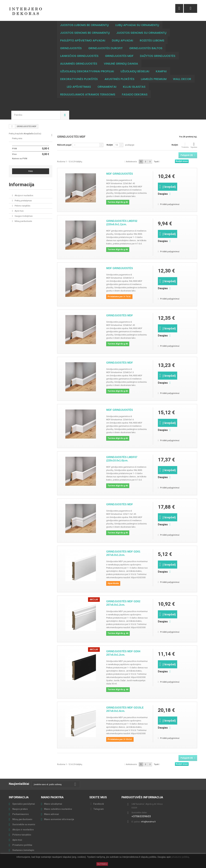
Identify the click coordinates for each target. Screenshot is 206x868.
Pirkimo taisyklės (22, 206)
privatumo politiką (180, 857)
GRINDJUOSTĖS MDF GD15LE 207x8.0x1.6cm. (125, 709)
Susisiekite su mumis (24, 824)
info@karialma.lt (148, 822)
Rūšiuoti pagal (64, 145)
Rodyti (110, 145)
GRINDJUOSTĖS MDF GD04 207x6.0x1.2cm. (123, 653)
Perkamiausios (20, 814)
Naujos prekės (20, 809)
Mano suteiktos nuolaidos (58, 809)
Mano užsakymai (53, 804)
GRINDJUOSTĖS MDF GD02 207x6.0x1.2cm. (123, 603)
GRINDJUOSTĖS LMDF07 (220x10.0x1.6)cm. (122, 459)
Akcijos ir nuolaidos (24, 195)
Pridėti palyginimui (170, 204)
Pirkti (31, 171)
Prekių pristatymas (23, 201)
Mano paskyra (52, 797)
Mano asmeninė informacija (59, 819)
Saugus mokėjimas (23, 216)
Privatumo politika (22, 845)
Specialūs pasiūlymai (23, 804)
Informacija (22, 185)
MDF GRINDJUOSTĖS (119, 174)
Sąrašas (194, 145)
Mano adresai (51, 814)
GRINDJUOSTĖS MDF (119, 315)
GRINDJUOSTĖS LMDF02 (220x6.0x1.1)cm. (122, 223)
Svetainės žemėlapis (23, 850)
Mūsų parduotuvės (23, 221)
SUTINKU (102, 864)
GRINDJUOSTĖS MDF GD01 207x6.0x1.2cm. (123, 553)
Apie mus (19, 211)
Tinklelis (185, 145)
